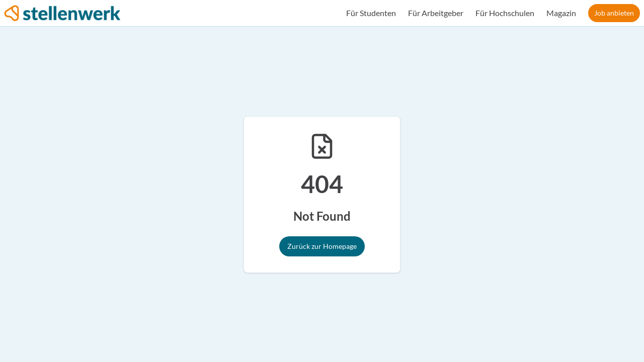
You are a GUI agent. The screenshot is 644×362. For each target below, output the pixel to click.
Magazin (561, 13)
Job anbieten (614, 13)
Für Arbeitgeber (436, 13)
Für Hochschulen (505, 13)
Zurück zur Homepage (322, 246)
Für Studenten (371, 13)
